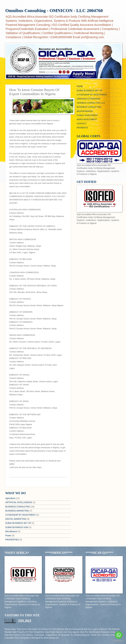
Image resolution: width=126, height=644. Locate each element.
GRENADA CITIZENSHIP (89, 99)
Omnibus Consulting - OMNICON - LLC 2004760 (54, 10)
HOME (80, 86)
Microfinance (11, 531)
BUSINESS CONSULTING (18, 507)
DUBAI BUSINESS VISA (17, 527)
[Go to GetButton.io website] (119, 641)
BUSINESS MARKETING (17, 511)
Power (8, 536)
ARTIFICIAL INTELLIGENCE (19, 502)
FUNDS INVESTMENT (87, 115)
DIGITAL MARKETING (16, 519)
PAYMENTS (82, 128)
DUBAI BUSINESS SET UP (18, 523)
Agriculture (10, 498)
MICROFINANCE (85, 111)
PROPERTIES (12, 540)
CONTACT (82, 124)
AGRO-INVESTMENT (87, 120)
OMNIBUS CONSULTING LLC (91, 103)
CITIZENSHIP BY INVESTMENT (20, 515)
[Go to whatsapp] (119, 635)
